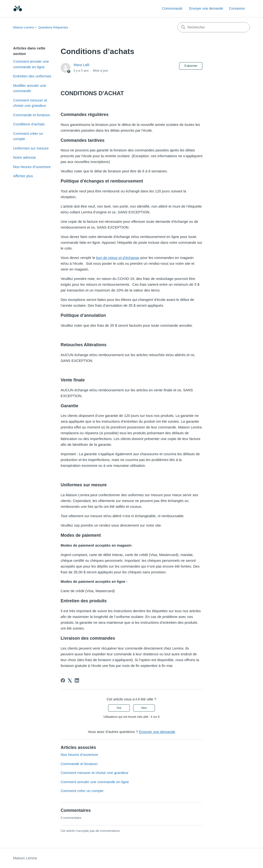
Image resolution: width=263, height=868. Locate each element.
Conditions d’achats (29, 124)
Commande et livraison (32, 115)
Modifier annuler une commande (30, 88)
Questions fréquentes (53, 27)
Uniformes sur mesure (31, 148)
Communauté (172, 8)
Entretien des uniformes (32, 76)
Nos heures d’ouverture (32, 167)
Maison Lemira (23, 27)
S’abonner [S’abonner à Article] (191, 66)
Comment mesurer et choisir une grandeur (30, 103)
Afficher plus (23, 176)
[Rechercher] (214, 27)
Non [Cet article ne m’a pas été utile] (144, 708)
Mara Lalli (82, 65)
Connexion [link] (237, 8)
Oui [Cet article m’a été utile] (119, 708)
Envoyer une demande (206, 8)
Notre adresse (25, 157)
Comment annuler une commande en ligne (31, 64)
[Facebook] (63, 680)
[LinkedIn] (77, 680)
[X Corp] (70, 680)
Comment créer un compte (28, 136)
